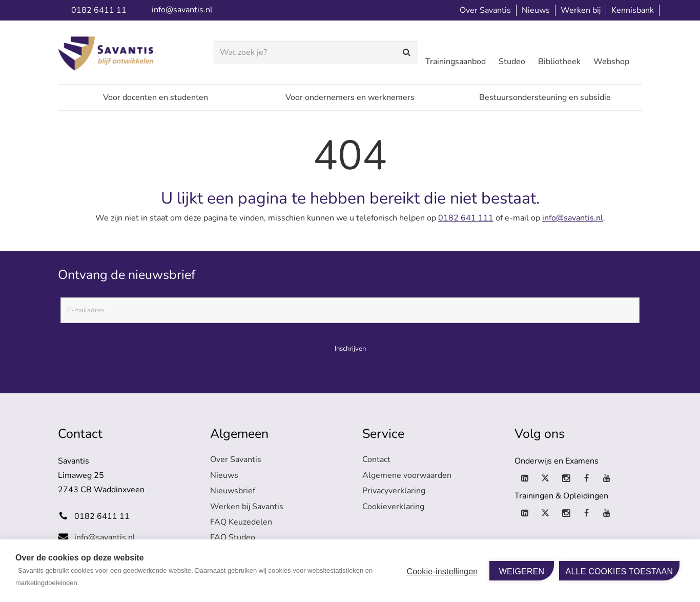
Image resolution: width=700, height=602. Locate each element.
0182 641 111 (466, 218)
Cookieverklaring (393, 507)
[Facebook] (586, 478)
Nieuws (224, 475)
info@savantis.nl (573, 218)
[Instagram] (566, 478)
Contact (376, 459)
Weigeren (522, 571)
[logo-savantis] (108, 53)
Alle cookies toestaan (620, 571)
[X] (545, 478)
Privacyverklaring (394, 491)
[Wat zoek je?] (316, 53)
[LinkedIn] (525, 478)
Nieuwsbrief (233, 491)
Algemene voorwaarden (407, 475)
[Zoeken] (407, 53)
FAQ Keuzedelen (241, 522)
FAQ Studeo (233, 537)
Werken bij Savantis (247, 507)
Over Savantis (236, 459)
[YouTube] (607, 478)
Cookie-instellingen (442, 571)
